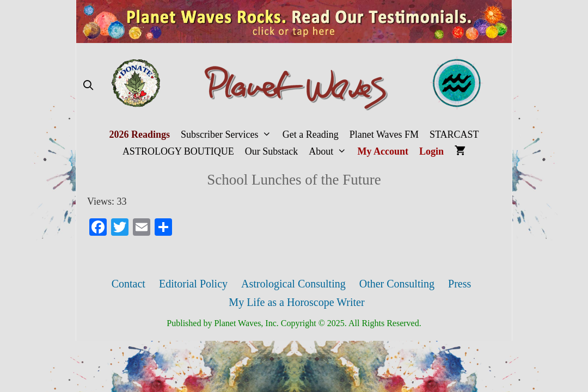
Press (460, 284)
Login (431, 151)
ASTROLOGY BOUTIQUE (178, 151)
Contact (128, 284)
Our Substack (272, 151)
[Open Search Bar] (88, 86)
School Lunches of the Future (294, 180)
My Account (383, 151)
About (330, 152)
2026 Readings (139, 134)
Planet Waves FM (384, 134)
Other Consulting (397, 284)
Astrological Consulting (293, 284)
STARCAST (454, 134)
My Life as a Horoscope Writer (296, 302)
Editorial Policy (193, 284)
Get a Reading (311, 134)
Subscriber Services (229, 135)
